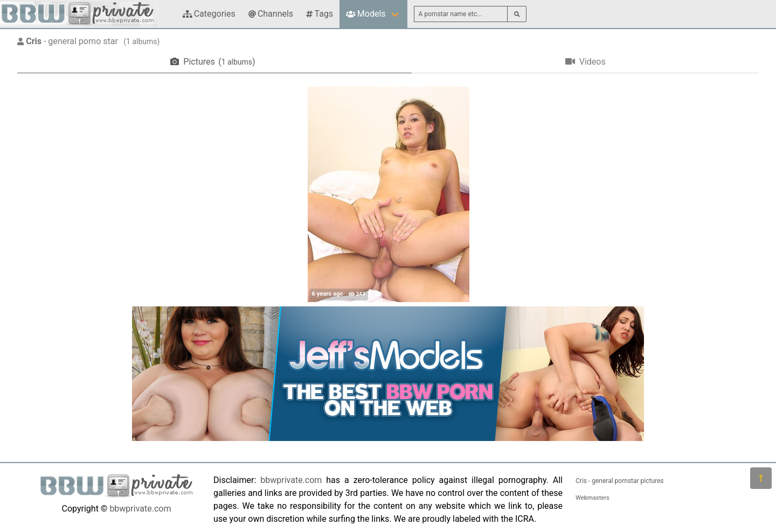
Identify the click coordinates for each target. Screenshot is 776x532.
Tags (320, 14)
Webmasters (593, 498)
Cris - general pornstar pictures (620, 481)
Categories (209, 14)
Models (366, 14)
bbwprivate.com (140, 509)
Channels (271, 14)
